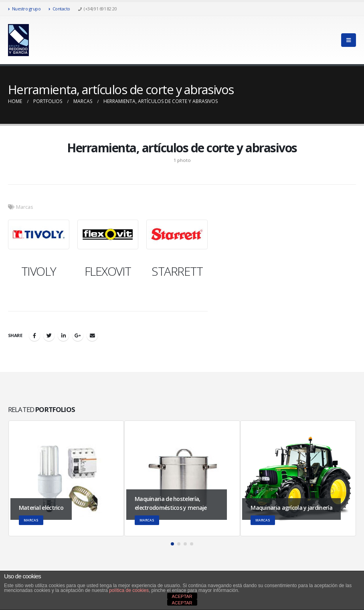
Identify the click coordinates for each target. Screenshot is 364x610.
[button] (172, 544)
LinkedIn (63, 335)
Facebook (34, 335)
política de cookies (129, 590)
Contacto (59, 9)
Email (92, 335)
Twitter (49, 335)
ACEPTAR (182, 596)
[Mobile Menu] (349, 40)
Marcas (25, 207)
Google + (78, 335)
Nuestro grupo (24, 9)
